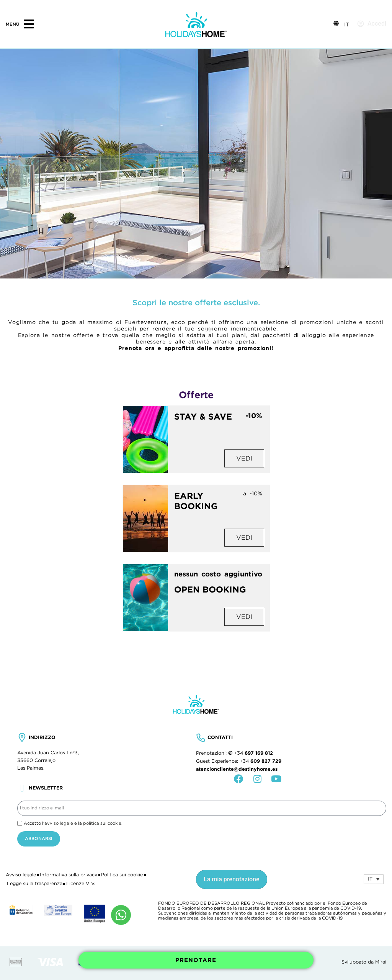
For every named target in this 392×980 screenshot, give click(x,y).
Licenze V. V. (81, 884)
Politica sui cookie (122, 875)
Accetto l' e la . (73, 823)
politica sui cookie (102, 823)
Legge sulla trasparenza (35, 884)
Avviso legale (21, 875)
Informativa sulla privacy (69, 875)
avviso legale (59, 823)
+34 (253, 753)
